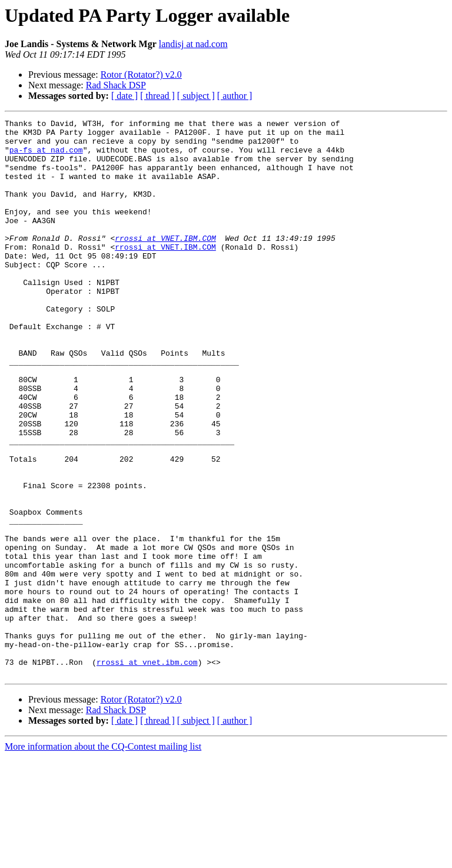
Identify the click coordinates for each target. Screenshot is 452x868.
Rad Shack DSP (116, 85)
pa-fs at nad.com (46, 157)
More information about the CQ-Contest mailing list (103, 858)
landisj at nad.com (193, 44)
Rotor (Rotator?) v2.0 (141, 74)
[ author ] (235, 96)
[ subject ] (196, 96)
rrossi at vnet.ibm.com (147, 771)
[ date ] (124, 96)
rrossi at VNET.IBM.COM (165, 263)
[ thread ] (157, 96)
